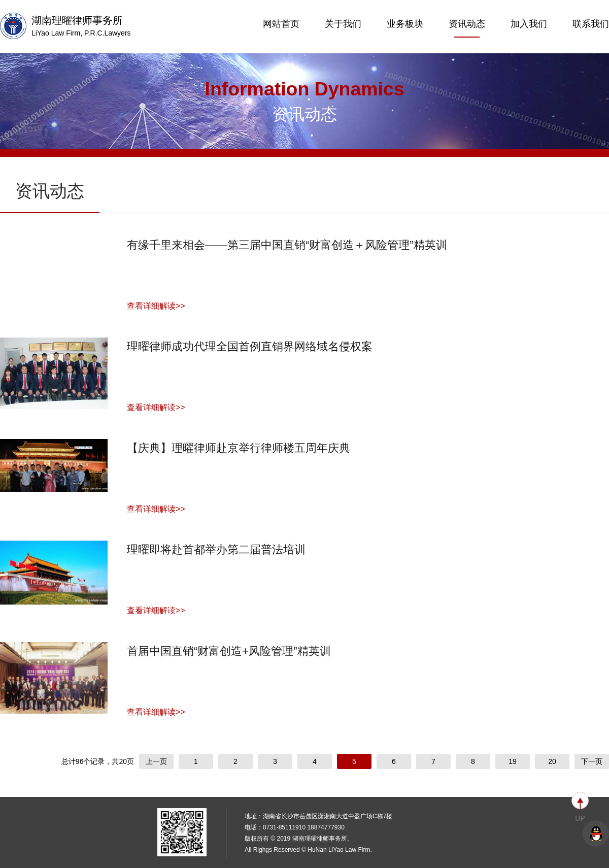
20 (552, 761)
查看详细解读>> (156, 306)
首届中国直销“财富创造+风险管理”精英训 (229, 651)
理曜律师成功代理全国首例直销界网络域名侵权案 (250, 346)
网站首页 (281, 24)
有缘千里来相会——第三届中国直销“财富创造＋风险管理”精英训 (287, 245)
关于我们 (343, 24)
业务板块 (405, 24)
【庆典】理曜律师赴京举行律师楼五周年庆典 (239, 448)
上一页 (156, 761)
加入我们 (529, 24)
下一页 (592, 761)
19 (513, 761)
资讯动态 (467, 28)
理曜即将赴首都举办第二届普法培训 (216, 549)
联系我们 (591, 24)
